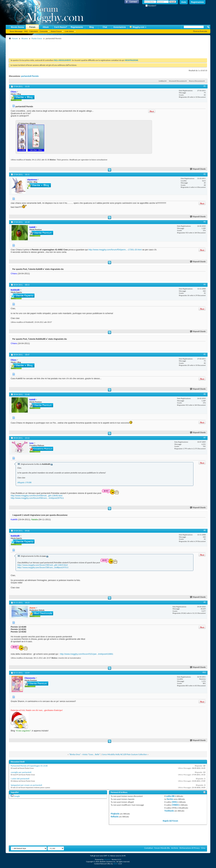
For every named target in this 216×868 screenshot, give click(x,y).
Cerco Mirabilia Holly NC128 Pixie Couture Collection (124, 754)
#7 (205, 438)
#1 (205, 86)
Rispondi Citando (198, 169)
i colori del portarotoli (20, 779)
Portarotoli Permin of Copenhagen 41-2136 (29, 766)
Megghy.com (137, 27)
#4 (205, 284)
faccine (170, 799)
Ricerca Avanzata (200, 31)
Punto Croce (37, 38)
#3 (205, 222)
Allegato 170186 (24, 482)
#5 (205, 354)
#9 (205, 602)
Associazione (120, 27)
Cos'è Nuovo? (61, 27)
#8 (205, 530)
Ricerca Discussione (196, 81)
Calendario (34, 31)
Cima (203, 848)
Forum (32, 27)
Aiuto (184, 2)
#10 (204, 672)
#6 (205, 394)
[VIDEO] (175, 805)
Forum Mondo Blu (162, 848)
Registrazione (197, 2)
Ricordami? (151, 6)
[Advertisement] (68, 48)
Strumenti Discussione (177, 81)
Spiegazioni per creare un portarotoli (26, 785)
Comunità (43, 31)
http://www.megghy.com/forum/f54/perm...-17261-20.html (115, 250)
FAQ (26, 31)
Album (46, 27)
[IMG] (175, 802)
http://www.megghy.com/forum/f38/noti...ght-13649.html (37, 496)
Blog (92, 27)
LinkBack (162, 81)
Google (17, 796)
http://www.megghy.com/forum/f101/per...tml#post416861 (87, 654)
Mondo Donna (17, 27)
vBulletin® (108, 859)
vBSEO (115, 864)
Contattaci (149, 848)
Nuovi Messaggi (16, 31)
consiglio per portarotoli (21, 772)
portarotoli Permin (30, 76)
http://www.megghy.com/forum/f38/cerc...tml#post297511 (37, 498)
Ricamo (25, 38)
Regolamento (77, 27)
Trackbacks (169, 811)
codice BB (170, 796)
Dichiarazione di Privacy (190, 848)
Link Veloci (69, 31)
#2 (205, 174)
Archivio (175, 848)
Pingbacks (115, 814)
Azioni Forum (56, 31)
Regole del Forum (170, 821)
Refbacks (115, 817)
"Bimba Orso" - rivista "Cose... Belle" (85, 754)
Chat (105, 27)
